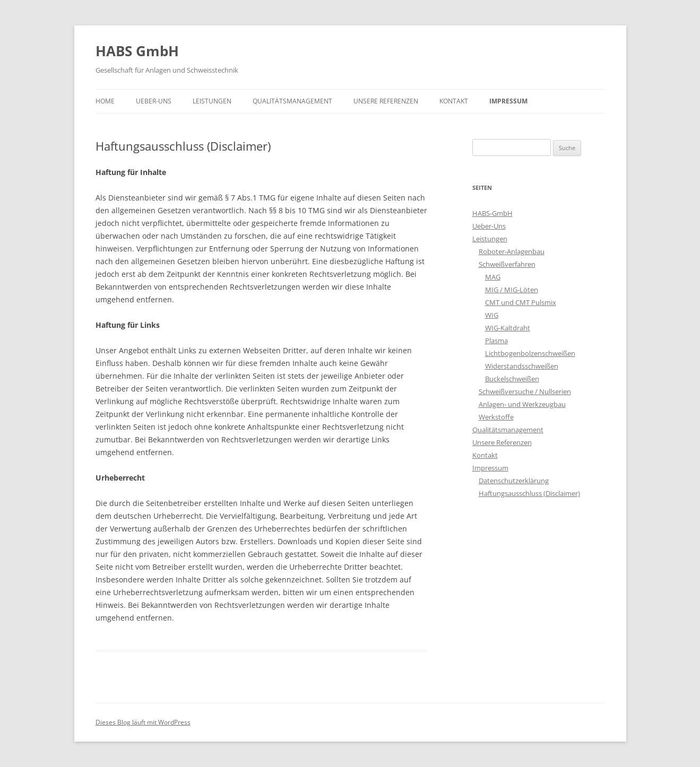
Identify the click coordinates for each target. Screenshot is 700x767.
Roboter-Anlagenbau (512, 251)
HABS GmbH (137, 51)
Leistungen (212, 101)
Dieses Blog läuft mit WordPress (143, 722)
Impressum (508, 101)
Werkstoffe (496, 417)
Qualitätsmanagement (292, 101)
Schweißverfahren (507, 264)
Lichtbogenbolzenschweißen (530, 353)
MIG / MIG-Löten (512, 290)
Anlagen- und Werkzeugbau (522, 404)
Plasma (496, 341)
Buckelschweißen (512, 379)
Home (105, 101)
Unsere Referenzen (386, 101)
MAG (493, 277)
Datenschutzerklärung (514, 481)
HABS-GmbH (492, 213)
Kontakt (454, 101)
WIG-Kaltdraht (508, 328)
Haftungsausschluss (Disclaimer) (529, 493)
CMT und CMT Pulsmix (521, 302)
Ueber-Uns (154, 101)
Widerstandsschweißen (522, 366)
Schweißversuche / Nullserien (525, 391)
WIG (492, 315)
